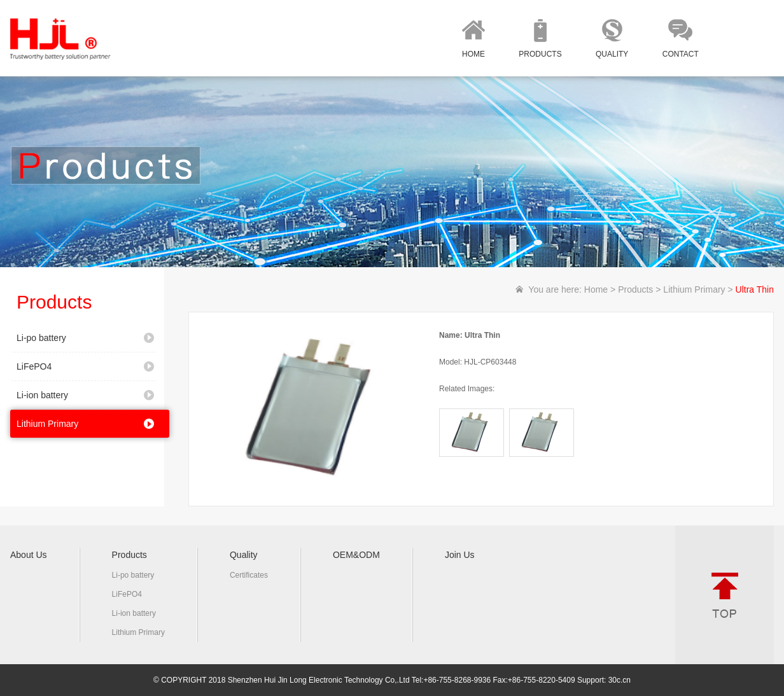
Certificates (249, 575)
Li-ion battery (42, 395)
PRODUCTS (540, 54)
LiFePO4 (34, 366)
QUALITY (612, 54)
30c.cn (619, 680)
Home (596, 289)
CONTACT (681, 54)
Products (635, 289)
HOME (473, 54)
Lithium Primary (47, 424)
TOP (724, 595)
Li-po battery (41, 338)
